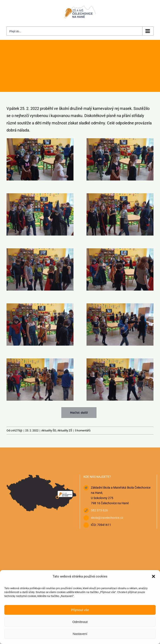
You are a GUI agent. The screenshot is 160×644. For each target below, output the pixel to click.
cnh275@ (17, 430)
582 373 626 (99, 510)
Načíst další (79, 413)
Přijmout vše (80, 610)
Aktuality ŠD (49, 430)
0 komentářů (83, 430)
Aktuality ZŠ (65, 430)
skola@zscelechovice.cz (107, 518)
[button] (153, 576)
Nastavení (80, 634)
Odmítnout (80, 622)
